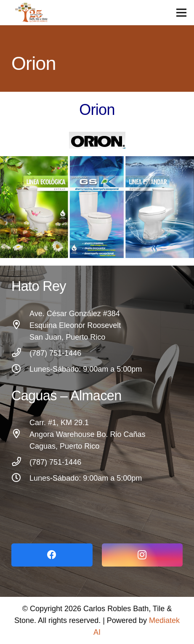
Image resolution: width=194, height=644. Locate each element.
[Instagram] (142, 555)
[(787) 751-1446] (20, 353)
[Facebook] (52, 555)
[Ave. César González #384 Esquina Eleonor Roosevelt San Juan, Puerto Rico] (20, 325)
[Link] (97, 501)
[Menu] (182, 13)
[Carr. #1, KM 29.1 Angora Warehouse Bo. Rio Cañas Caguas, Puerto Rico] (20, 434)
